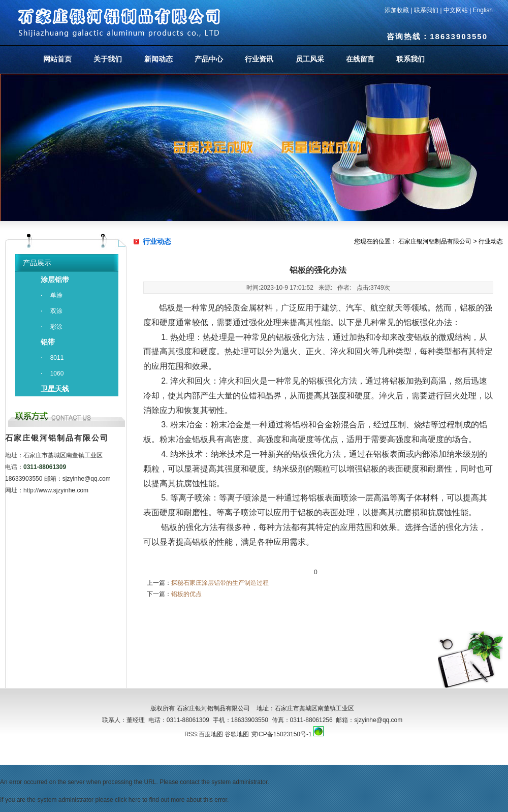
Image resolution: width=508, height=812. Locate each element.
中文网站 (456, 10)
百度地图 (211, 734)
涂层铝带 (55, 279)
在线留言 (360, 59)
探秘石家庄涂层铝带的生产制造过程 (220, 583)
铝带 (48, 342)
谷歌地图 (237, 734)
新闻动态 (158, 59)
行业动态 (491, 241)
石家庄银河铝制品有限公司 (435, 241)
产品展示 (37, 263)
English (483, 10)
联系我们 (426, 10)
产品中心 (209, 59)
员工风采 (310, 59)
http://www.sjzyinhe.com (56, 490)
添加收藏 (397, 10)
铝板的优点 (186, 594)
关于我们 (108, 59)
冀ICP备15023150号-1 (281, 734)
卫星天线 (55, 389)
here (135, 800)
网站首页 (57, 59)
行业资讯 (259, 59)
